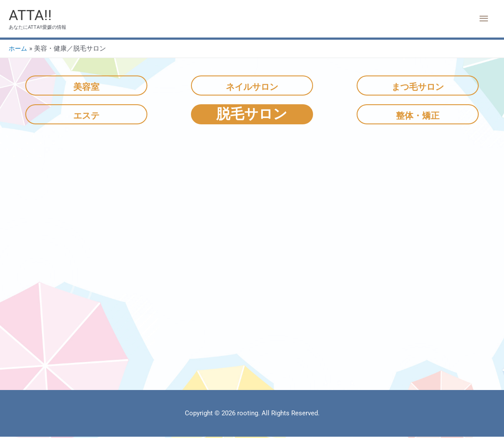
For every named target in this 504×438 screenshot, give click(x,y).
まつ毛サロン (417, 86)
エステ (86, 115)
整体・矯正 (418, 115)
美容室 (86, 86)
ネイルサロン (252, 86)
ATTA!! (31, 15)
